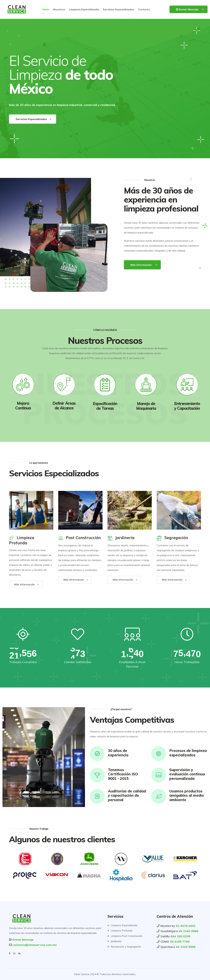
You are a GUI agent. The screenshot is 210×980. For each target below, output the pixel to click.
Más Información (141, 265)
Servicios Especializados (118, 9)
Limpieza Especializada (84, 9)
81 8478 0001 (186, 926)
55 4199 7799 (180, 942)
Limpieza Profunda (120, 931)
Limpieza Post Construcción (125, 936)
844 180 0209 (180, 936)
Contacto (144, 9)
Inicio (46, 9)
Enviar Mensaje (187, 9)
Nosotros (59, 9)
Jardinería (114, 941)
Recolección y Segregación (124, 947)
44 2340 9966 (189, 931)
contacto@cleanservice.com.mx (34, 945)
